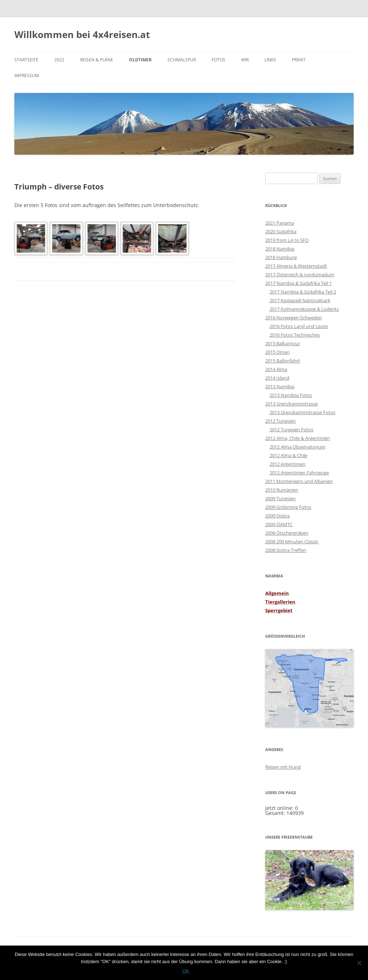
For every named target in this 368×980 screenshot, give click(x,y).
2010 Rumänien (282, 490)
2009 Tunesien (280, 498)
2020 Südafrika (281, 231)
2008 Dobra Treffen (286, 550)
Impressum (27, 76)
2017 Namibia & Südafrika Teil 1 (298, 283)
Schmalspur (182, 60)
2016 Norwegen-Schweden (294, 318)
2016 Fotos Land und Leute (299, 326)
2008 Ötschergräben (287, 533)
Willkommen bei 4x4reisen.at (82, 34)
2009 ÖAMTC (279, 524)
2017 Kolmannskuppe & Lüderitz (304, 309)
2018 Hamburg (281, 257)
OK (186, 971)
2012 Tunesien (280, 421)
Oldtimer (140, 60)
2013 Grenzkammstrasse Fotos (302, 412)
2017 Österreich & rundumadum (300, 275)
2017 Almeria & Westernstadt (296, 266)
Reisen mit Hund (283, 767)
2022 (59, 60)
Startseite (26, 60)
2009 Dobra (277, 516)
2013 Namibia (280, 386)
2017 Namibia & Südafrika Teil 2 (303, 292)
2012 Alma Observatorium (297, 447)
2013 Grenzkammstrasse (291, 404)
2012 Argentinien (287, 464)
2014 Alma (276, 369)
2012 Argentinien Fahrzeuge (299, 473)
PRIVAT (299, 60)
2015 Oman (277, 352)
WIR (245, 60)
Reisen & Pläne (97, 60)
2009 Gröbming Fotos (288, 507)
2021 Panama (280, 223)
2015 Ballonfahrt (283, 361)
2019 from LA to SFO (287, 240)
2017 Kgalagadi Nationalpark (300, 300)
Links (270, 60)
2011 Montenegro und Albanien (299, 481)
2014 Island (277, 378)
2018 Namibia (280, 249)
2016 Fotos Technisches (295, 335)
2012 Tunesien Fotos (291, 430)
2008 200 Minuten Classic (292, 541)
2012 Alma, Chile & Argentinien (298, 438)
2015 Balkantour (283, 343)
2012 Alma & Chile (288, 455)
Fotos (218, 60)
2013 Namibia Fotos (291, 395)
